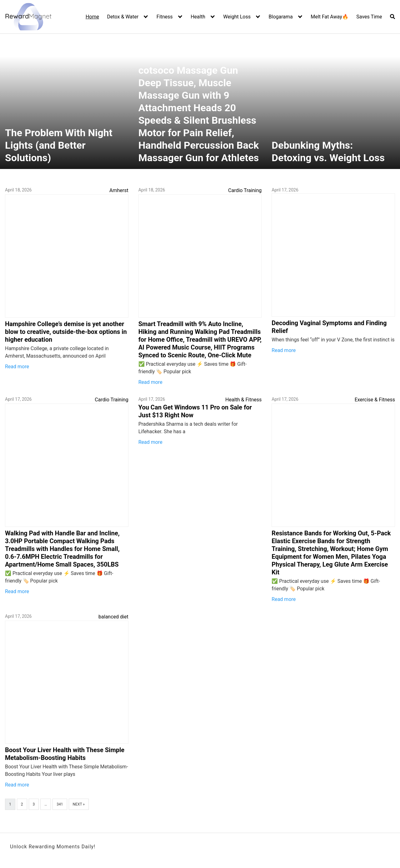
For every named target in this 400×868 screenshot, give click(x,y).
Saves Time (369, 17)
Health (198, 17)
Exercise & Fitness (375, 400)
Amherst (119, 190)
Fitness (165, 17)
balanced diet (113, 617)
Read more (17, 367)
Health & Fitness (243, 400)
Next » (79, 804)
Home (92, 17)
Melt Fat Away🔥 (329, 17)
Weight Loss (237, 17)
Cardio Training (245, 190)
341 (60, 804)
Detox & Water (123, 17)
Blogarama (281, 17)
